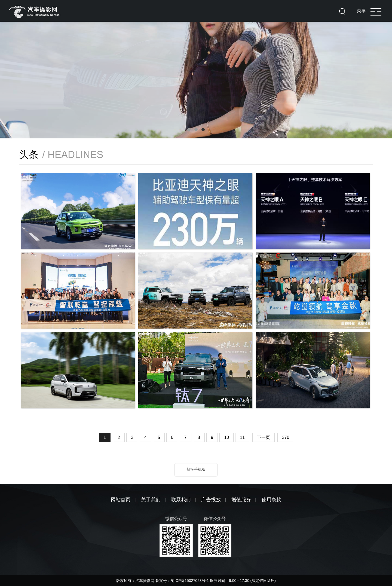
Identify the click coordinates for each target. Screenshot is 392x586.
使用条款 (271, 500)
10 (226, 437)
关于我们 (151, 500)
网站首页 (121, 500)
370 (286, 437)
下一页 (264, 437)
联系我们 (181, 500)
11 (242, 437)
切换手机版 (196, 469)
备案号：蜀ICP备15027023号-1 (183, 581)
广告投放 (211, 500)
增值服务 (241, 500)
